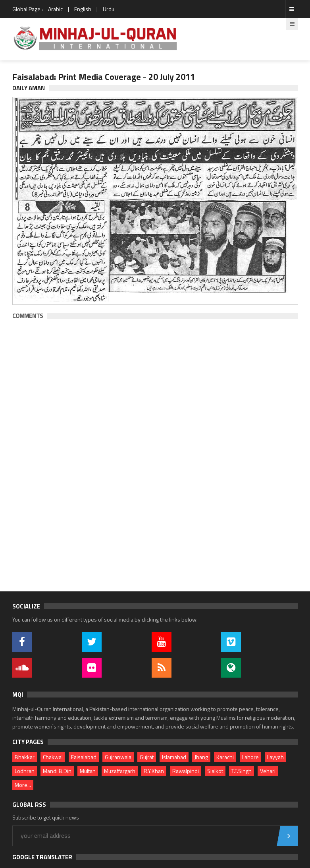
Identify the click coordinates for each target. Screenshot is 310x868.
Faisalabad (84, 757)
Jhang (201, 757)
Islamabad (174, 757)
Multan (88, 771)
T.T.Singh (242, 771)
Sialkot (215, 771)
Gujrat (147, 757)
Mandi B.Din (57, 771)
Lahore (250, 757)
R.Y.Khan (154, 771)
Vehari (268, 771)
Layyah (275, 757)
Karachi (225, 757)
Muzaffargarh (120, 771)
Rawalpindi (186, 771)
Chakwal (53, 757)
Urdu (109, 9)
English (83, 9)
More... (23, 785)
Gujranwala (118, 757)
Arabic (55, 9)
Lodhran (25, 771)
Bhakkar (25, 757)
